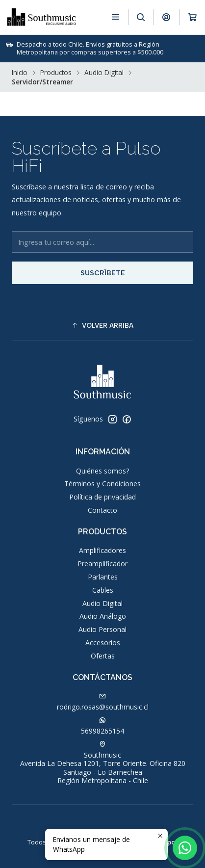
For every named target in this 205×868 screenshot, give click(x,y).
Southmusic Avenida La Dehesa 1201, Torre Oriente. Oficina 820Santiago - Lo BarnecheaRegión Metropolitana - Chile (103, 763)
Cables (103, 590)
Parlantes (103, 577)
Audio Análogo (103, 616)
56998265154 (102, 726)
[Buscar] (141, 17)
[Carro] (192, 17)
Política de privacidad (102, 497)
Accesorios (103, 643)
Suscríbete (103, 273)
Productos (56, 73)
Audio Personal (102, 629)
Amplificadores (102, 550)
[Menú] (115, 17)
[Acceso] (167, 17)
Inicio (20, 73)
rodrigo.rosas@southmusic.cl (103, 702)
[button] (102, 325)
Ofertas (103, 656)
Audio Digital (104, 73)
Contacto (102, 510)
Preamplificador (102, 564)
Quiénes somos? (102, 471)
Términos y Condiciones (102, 484)
